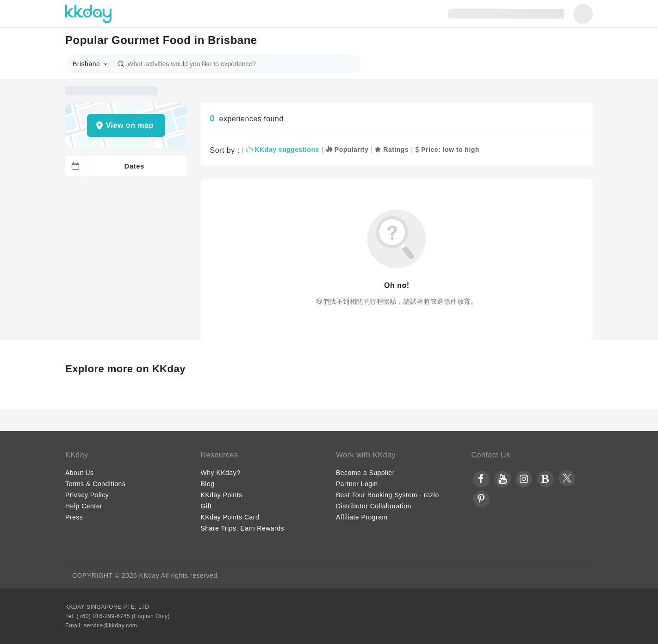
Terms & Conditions (95, 484)
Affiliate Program (362, 517)
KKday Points (222, 495)
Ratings (392, 150)
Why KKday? (221, 473)
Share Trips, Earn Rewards (243, 528)
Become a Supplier (365, 473)
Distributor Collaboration (374, 506)
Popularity (347, 150)
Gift (206, 506)
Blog (208, 484)
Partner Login (357, 484)
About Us (80, 473)
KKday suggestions (283, 150)
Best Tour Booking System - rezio (388, 495)
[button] (93, 64)
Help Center (84, 506)
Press (74, 517)
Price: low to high (447, 150)
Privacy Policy (87, 495)
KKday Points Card (230, 517)
